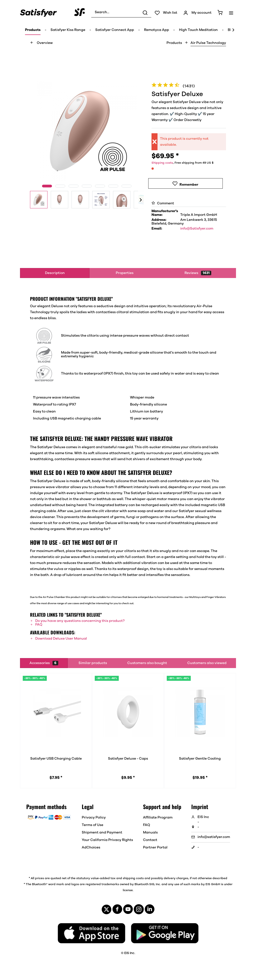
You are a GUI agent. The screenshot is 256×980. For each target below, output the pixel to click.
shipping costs (133, 878)
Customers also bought (147, 663)
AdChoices (91, 847)
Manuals (150, 833)
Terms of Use (92, 825)
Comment (163, 203)
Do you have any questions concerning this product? (77, 621)
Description (55, 273)
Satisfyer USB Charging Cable (56, 759)
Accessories (44, 663)
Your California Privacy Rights (107, 840)
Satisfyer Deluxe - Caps (128, 759)
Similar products (93, 663)
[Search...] (121, 12)
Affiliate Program (158, 818)
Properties (125, 273)
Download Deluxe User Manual (58, 639)
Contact (150, 840)
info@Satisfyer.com (197, 229)
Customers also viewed (207, 663)
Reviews (198, 273)
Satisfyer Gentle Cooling (200, 759)
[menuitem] (121, 12)
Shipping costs (162, 163)
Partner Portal (155, 847)
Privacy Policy (94, 818)
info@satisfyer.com (214, 837)
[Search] (145, 12)
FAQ (36, 625)
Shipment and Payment (102, 833)
